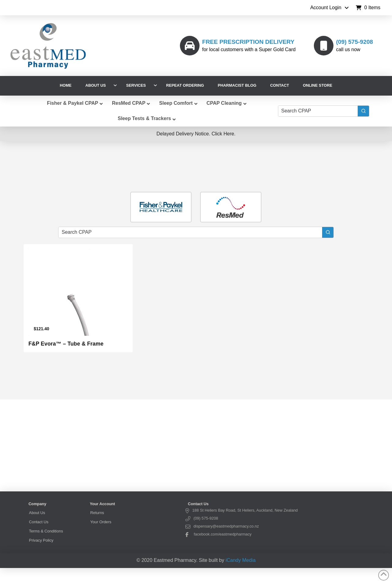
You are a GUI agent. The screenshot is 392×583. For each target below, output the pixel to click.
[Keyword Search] (318, 111)
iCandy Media (241, 560)
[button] (368, 8)
